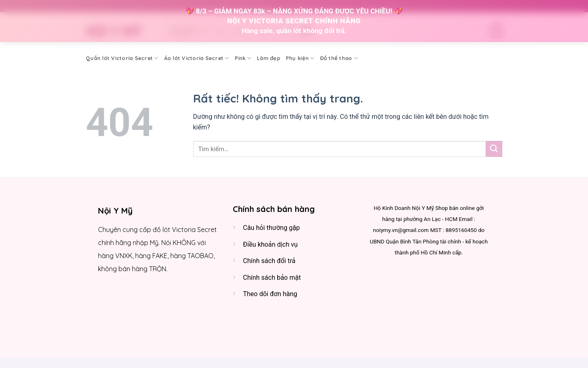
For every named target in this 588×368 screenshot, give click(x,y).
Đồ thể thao (339, 58)
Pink (243, 58)
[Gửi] (494, 149)
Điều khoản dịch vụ (270, 244)
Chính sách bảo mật (272, 278)
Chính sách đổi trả (269, 261)
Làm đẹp (268, 58)
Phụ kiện (300, 58)
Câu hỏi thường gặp (271, 228)
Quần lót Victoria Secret (122, 58)
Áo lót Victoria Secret (197, 58)
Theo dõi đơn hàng (270, 294)
